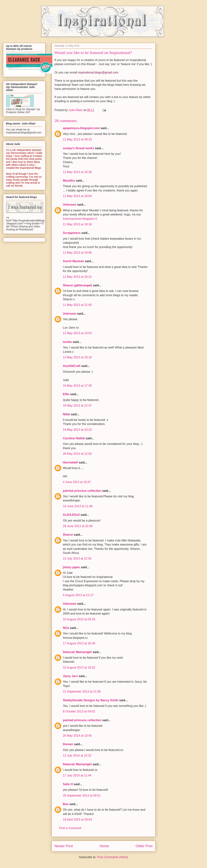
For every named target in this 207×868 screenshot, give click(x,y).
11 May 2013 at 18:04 (77, 196)
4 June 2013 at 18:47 (77, 482)
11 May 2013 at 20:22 (77, 277)
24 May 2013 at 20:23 (77, 430)
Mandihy (69, 181)
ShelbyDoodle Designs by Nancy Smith (91, 700)
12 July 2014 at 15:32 (77, 756)
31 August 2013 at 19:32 (79, 668)
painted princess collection (82, 491)
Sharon (68, 535)
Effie (66, 394)
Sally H (68, 784)
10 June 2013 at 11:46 (78, 506)
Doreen (68, 744)
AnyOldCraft (72, 366)
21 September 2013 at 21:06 (82, 692)
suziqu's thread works (78, 148)
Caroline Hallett (74, 438)
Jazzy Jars (70, 676)
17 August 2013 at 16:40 (79, 643)
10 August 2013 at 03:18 (79, 619)
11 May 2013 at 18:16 (77, 224)
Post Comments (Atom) (113, 857)
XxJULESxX (71, 515)
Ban (66, 804)
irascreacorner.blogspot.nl (80, 219)
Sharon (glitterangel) (77, 285)
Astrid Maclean (73, 261)
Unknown (70, 205)
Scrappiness (72, 233)
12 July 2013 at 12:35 (77, 558)
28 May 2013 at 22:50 (77, 454)
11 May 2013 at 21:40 (77, 305)
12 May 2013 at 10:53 (77, 333)
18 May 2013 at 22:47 (77, 406)
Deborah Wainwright (77, 652)
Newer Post (64, 846)
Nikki (66, 414)
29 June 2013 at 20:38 (78, 526)
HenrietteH (70, 462)
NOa (66, 628)
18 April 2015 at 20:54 (77, 820)
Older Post (144, 846)
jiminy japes (71, 567)
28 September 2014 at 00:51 (82, 796)
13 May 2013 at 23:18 (77, 357)
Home (104, 846)
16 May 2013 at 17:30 (77, 386)
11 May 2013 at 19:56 (77, 253)
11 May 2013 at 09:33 (77, 139)
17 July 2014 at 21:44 (77, 775)
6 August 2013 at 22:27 (78, 595)
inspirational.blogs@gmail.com (98, 72)
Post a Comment (70, 828)
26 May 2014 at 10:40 (77, 736)
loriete (67, 342)
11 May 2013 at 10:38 (77, 172)
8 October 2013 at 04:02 (79, 711)
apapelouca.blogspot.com (81, 128)
